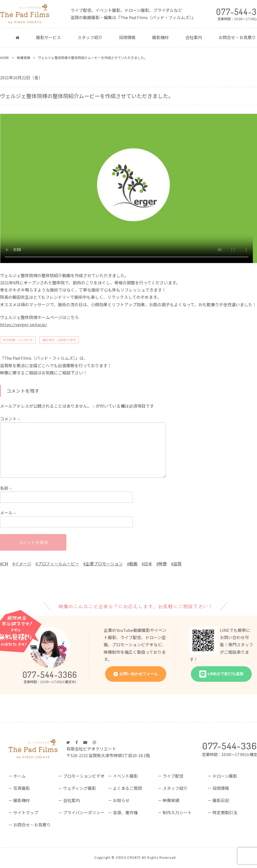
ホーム (20, 776)
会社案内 (194, 37)
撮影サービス (48, 37)
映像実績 (24, 58)
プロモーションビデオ (84, 776)
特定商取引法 (225, 812)
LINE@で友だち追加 (226, 674)
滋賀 (177, 564)
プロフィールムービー (58, 564)
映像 (163, 564)
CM (5, 564)
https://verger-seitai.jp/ (24, 324)
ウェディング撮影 (80, 788)
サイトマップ (26, 812)
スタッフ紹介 (90, 37)
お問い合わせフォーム (139, 674)
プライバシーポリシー (84, 812)
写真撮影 (22, 788)
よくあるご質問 (127, 788)
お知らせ (121, 800)
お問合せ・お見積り (32, 825)
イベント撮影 (125, 776)
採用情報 (127, 37)
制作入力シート (177, 812)
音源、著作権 (125, 812)
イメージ (23, 564)
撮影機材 (160, 37)
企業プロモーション (104, 564)
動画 (133, 564)
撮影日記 (221, 800)
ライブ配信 (173, 776)
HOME (5, 58)
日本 (148, 564)
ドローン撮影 (225, 776)
